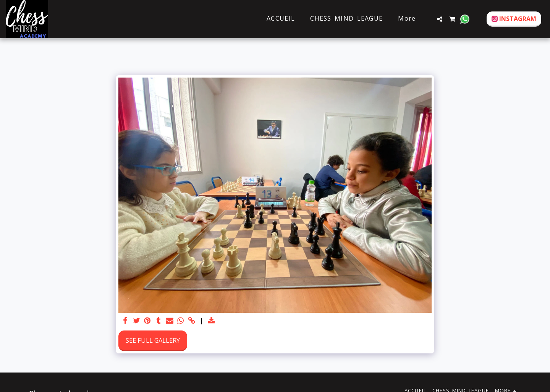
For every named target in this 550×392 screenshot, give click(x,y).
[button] (440, 19)
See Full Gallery (153, 340)
